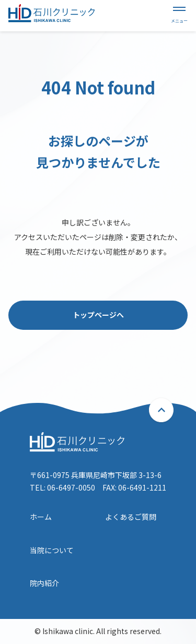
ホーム (41, 517)
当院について (52, 550)
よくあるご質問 (131, 517)
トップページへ (98, 315)
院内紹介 (44, 583)
